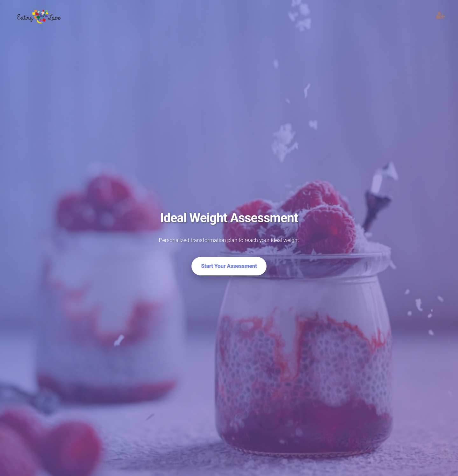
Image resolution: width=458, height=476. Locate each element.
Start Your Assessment (229, 266)
